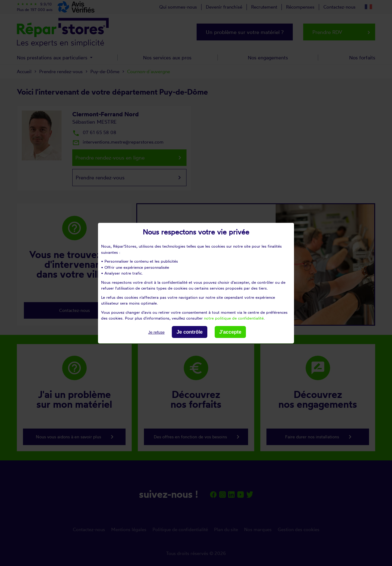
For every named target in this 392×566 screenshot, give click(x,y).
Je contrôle (189, 332)
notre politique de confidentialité (234, 318)
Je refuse (156, 332)
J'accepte (230, 332)
